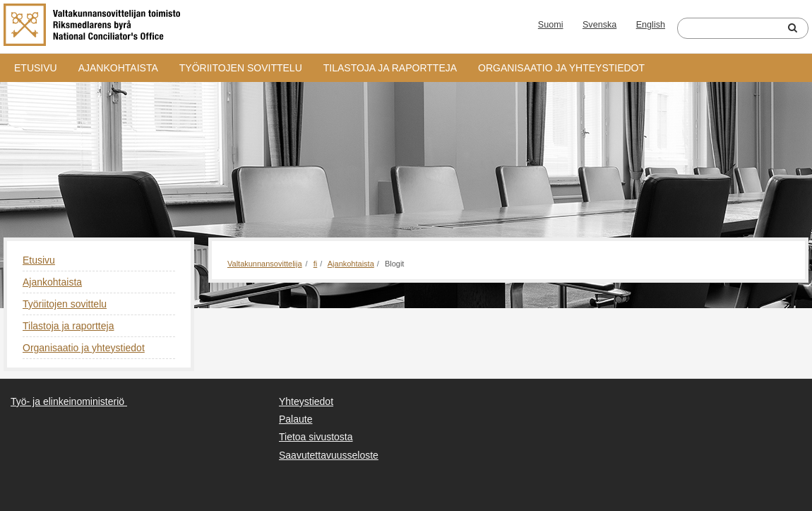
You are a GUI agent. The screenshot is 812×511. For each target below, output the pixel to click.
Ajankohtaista (118, 68)
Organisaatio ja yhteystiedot (561, 68)
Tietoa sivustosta (316, 437)
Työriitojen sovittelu (241, 68)
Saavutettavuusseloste (329, 455)
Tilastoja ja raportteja (390, 68)
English (651, 25)
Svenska (599, 25)
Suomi (551, 25)
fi (316, 264)
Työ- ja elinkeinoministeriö (67, 401)
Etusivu (36, 68)
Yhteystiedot (306, 401)
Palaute (295, 419)
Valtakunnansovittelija (265, 264)
